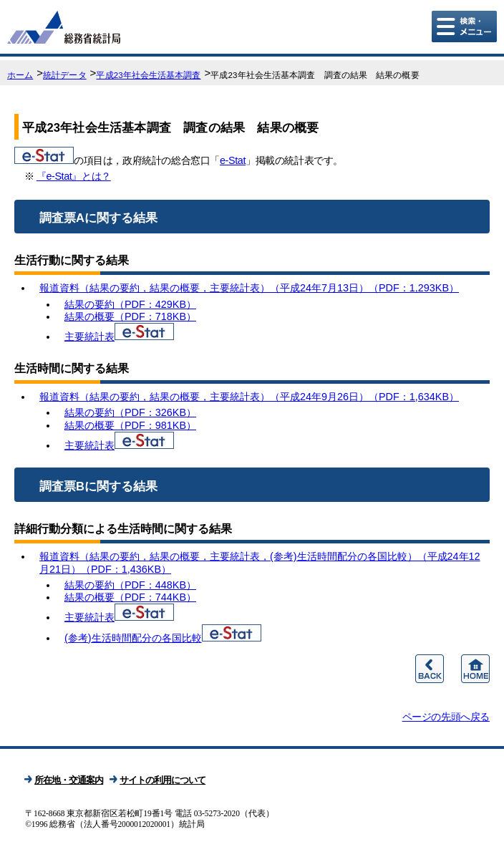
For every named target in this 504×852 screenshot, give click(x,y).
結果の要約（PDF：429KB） (130, 304)
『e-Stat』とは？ (74, 176)
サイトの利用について (163, 780)
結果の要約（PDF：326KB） (130, 412)
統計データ (65, 75)
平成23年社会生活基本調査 (148, 75)
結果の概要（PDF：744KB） (130, 597)
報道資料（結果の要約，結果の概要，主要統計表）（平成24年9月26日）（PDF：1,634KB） (249, 397)
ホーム (20, 75)
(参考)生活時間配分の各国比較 (133, 638)
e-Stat (233, 160)
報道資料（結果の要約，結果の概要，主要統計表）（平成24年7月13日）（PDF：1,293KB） (249, 288)
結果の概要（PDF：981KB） (130, 425)
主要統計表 (89, 337)
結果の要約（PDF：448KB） (130, 585)
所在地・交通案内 (69, 780)
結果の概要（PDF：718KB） (130, 316)
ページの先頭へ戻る (446, 717)
